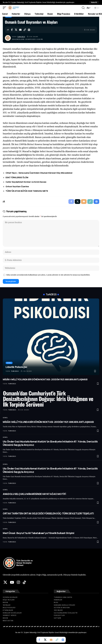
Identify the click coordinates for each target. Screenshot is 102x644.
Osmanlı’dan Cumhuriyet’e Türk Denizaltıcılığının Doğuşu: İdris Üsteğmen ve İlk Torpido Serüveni (48, 399)
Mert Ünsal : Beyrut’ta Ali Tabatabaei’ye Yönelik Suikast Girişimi (39, 533)
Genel (9, 363)
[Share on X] (16, 30)
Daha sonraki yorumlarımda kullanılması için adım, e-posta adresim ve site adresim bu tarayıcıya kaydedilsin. (48, 275)
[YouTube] (12, 582)
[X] (5, 582)
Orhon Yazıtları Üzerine (17, 186)
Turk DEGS (21, 37)
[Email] (20, 30)
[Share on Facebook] (12, 30)
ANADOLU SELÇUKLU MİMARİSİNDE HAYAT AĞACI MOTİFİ (34, 494)
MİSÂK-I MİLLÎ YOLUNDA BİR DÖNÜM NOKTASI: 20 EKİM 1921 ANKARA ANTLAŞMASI (45, 379)
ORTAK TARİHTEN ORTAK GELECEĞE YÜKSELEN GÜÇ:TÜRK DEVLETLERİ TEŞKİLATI (48, 513)
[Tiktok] (24, 582)
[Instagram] (18, 582)
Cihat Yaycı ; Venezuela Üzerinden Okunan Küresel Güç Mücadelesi (39, 173)
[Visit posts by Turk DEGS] (8, 38)
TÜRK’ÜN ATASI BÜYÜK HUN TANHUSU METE (27, 191)
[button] (94, 2)
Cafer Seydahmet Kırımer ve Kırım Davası (26, 182)
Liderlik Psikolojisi (16, 367)
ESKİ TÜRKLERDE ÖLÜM (17, 177)
